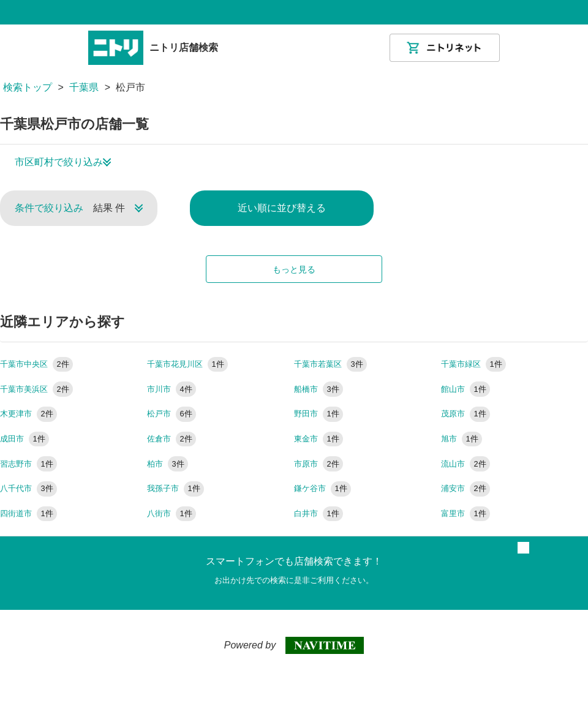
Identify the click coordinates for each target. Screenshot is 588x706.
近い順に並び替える (282, 208)
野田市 (318, 414)
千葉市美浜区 (36, 389)
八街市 (171, 513)
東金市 (318, 439)
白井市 (318, 513)
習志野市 (28, 464)
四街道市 (28, 513)
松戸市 (171, 414)
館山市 (466, 389)
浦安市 (466, 488)
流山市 (466, 464)
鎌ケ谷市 (322, 488)
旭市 (462, 439)
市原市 (318, 464)
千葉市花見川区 (187, 364)
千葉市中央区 (36, 364)
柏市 (168, 464)
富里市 (466, 513)
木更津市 (28, 414)
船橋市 (318, 389)
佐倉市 (171, 439)
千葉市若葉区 (330, 364)
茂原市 (466, 414)
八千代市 (28, 488)
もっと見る (294, 269)
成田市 (24, 439)
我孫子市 (175, 488)
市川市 (171, 389)
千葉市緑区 (473, 364)
